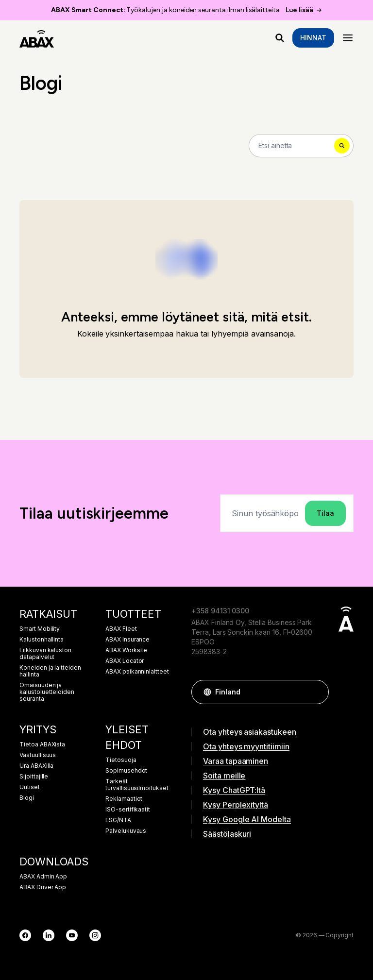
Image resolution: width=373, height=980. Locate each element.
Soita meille (224, 776)
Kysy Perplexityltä (236, 805)
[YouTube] (72, 935)
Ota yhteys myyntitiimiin (246, 746)
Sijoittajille (34, 777)
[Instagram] (95, 935)
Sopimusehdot (126, 771)
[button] (317, 692)
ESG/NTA (118, 820)
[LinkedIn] (49, 935)
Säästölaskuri (227, 834)
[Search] (301, 146)
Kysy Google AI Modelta (247, 819)
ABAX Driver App (43, 887)
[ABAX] (37, 38)
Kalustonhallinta (42, 640)
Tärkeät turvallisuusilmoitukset (137, 785)
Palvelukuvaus (126, 831)
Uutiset (30, 787)
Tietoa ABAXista (42, 744)
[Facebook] (25, 935)
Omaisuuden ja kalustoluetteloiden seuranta (47, 692)
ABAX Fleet (121, 629)
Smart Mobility (40, 629)
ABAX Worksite (126, 650)
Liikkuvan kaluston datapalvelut (45, 654)
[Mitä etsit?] (280, 38)
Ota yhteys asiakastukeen (250, 732)
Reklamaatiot (124, 799)
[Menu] (348, 38)
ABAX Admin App (43, 877)
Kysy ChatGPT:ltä (234, 790)
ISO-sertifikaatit (128, 810)
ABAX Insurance (127, 640)
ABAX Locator (125, 661)
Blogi (27, 798)
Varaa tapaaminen (236, 761)
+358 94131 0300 (220, 611)
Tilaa (325, 513)
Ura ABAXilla (36, 766)
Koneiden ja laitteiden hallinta (50, 671)
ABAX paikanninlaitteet (137, 672)
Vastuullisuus (38, 755)
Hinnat (313, 38)
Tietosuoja (121, 760)
